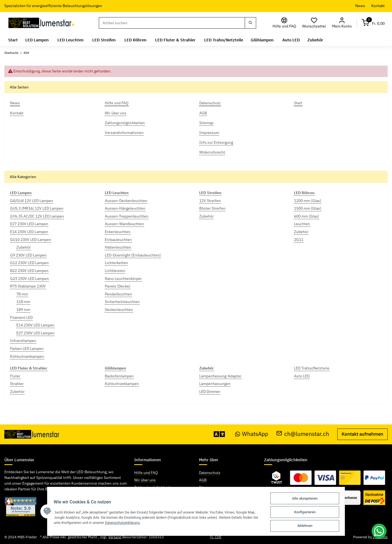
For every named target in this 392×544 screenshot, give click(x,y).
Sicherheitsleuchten (122, 302)
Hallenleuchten (118, 247)
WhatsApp (252, 434)
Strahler (17, 384)
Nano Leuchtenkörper (123, 279)
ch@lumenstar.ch (303, 434)
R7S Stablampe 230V (28, 286)
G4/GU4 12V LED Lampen (32, 201)
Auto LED (302, 376)
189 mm (23, 310)
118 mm (23, 302)
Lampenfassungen (215, 384)
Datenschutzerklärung (121, 523)
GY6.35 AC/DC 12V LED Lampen (37, 216)
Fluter (15, 376)
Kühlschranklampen (27, 356)
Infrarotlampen (23, 341)
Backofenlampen (119, 376)
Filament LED (21, 317)
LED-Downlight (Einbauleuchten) (133, 255)
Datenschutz (210, 473)
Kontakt (378, 6)
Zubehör (24, 247)
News (360, 6)
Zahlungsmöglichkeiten (154, 487)
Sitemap (206, 487)
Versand (115, 537)
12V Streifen (210, 201)
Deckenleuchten (119, 310)
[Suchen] (172, 23)
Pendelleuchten (118, 294)
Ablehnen (307, 526)
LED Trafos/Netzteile (312, 368)
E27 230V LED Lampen (29, 224)
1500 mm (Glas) (308, 208)
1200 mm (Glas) (308, 201)
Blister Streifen (212, 208)
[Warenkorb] (373, 23)
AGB (203, 480)
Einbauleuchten (118, 240)
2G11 (299, 240)
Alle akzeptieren (307, 499)
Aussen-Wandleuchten (124, 224)
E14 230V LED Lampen (29, 232)
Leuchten (302, 224)
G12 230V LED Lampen (29, 263)
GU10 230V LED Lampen (31, 240)
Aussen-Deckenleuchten (126, 201)
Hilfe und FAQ (146, 473)
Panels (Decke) (118, 286)
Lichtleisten (115, 271)
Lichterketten (116, 263)
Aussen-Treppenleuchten (127, 216)
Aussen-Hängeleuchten (125, 208)
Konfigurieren (307, 513)
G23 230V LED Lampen (29, 279)
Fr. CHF (216, 537)
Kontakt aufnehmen (362, 434)
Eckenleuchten (118, 232)
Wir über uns (145, 480)
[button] (342, 23)
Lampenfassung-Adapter (220, 376)
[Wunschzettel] (314, 23)
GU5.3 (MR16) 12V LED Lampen (37, 208)
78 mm (22, 294)
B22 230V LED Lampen (29, 271)
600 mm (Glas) (307, 216)
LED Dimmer (210, 392)
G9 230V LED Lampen (28, 255)
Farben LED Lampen (27, 349)
